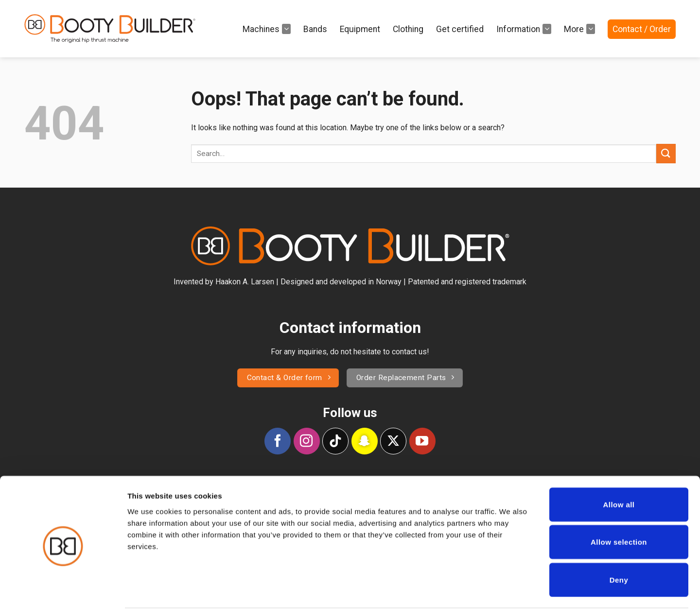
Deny (619, 542)
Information (524, 29)
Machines (267, 29)
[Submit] (666, 153)
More (579, 29)
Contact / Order (642, 29)
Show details (510, 590)
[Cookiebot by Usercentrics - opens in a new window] (63, 590)
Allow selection (619, 505)
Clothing (408, 29)
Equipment (360, 29)
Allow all (619, 467)
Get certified (460, 29)
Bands (315, 29)
